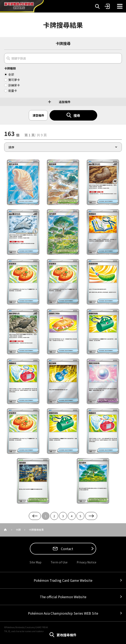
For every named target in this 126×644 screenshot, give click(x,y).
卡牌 (18, 530)
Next (91, 516)
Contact (67, 549)
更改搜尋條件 (67, 635)
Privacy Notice (87, 562)
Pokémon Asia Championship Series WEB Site (63, 613)
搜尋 (77, 115)
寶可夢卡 (14, 80)
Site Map (36, 562)
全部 (11, 74)
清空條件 (38, 115)
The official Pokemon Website (63, 597)
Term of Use (59, 562)
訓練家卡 (14, 85)
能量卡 (13, 91)
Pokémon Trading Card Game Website (63, 580)
